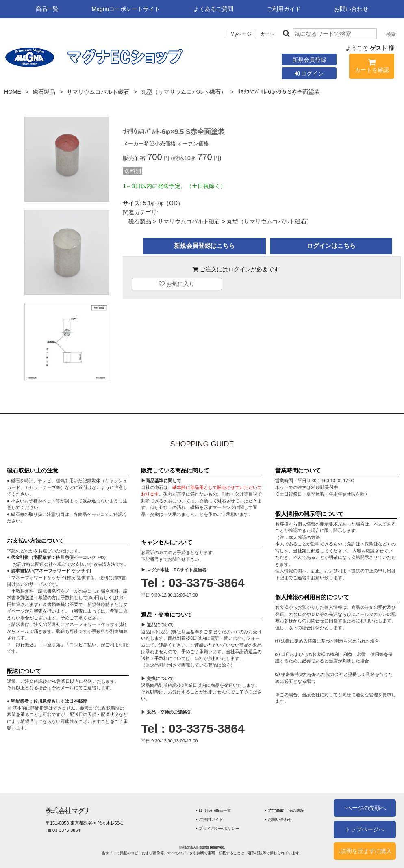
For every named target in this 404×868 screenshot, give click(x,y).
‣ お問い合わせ (279, 819)
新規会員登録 (309, 60)
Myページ (241, 34)
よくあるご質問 (213, 9)
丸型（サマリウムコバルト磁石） (184, 92)
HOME (13, 92)
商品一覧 (47, 9)
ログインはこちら (331, 246)
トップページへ (365, 829)
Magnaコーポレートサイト (126, 9)
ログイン (309, 74)
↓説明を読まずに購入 (365, 851)
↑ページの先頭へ (365, 808)
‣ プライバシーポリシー (218, 828)
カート (267, 34)
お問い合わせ (351, 9)
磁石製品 (44, 92)
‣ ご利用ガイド (210, 819)
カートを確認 (372, 67)
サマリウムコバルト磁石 (98, 92)
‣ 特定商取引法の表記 (285, 811)
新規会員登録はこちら (204, 246)
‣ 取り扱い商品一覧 (214, 811)
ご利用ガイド (284, 9)
